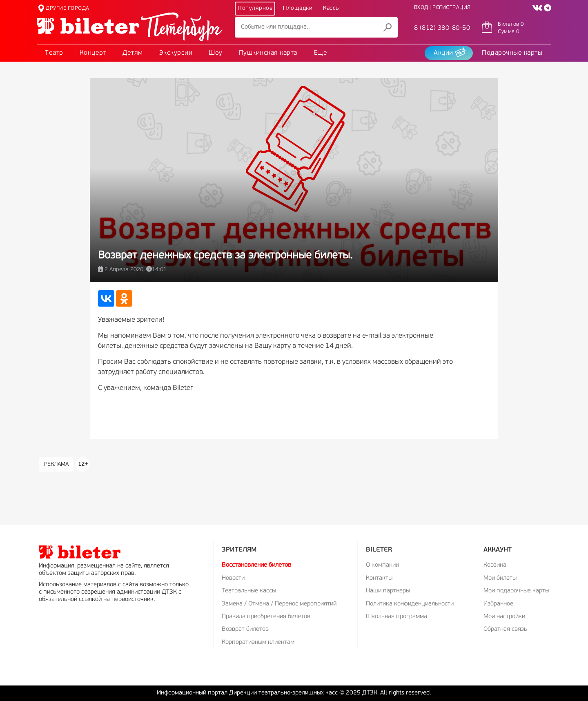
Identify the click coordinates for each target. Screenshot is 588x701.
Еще (321, 53)
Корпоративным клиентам (258, 642)
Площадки (298, 8)
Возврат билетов (245, 629)
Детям (133, 53)
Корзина (495, 565)
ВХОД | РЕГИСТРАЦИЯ (442, 8)
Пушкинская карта (268, 53)
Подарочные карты (512, 53)
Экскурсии (176, 53)
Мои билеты (500, 578)
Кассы (332, 8)
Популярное (255, 8)
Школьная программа (396, 617)
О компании (382, 565)
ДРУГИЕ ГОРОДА (64, 8)
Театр (54, 53)
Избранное (498, 604)
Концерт (93, 53)
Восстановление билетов (256, 565)
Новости (233, 578)
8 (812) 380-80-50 (442, 28)
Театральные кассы (249, 591)
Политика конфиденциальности (410, 604)
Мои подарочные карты (516, 591)
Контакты (379, 578)
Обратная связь (505, 629)
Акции (450, 52)
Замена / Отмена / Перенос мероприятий (279, 604)
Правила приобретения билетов (266, 617)
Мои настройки (504, 617)
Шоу (216, 53)
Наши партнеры (388, 591)
